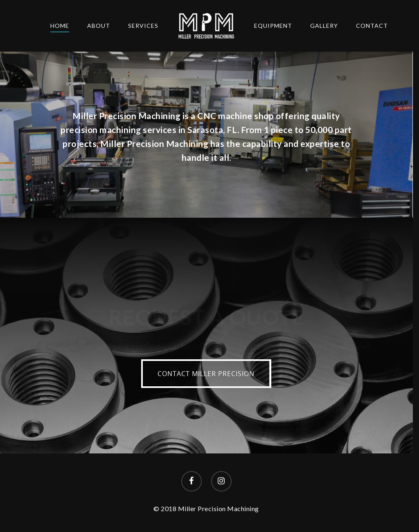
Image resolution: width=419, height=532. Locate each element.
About (99, 26)
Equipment (273, 26)
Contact (372, 26)
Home (60, 26)
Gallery (324, 26)
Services (143, 26)
